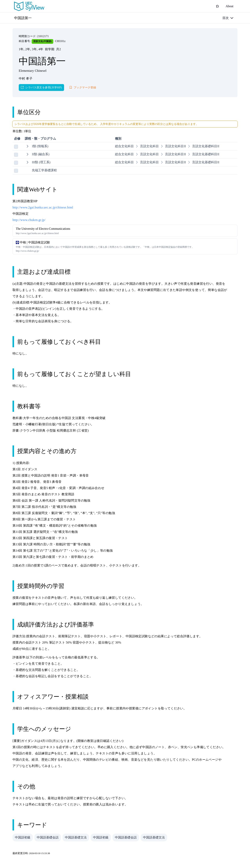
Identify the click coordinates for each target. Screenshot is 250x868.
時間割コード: (28, 36)
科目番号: (25, 41)
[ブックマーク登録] (83, 88)
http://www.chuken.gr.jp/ (29, 220)
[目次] (228, 18)
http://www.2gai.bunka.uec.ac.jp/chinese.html (43, 207)
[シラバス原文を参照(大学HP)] (41, 88)
